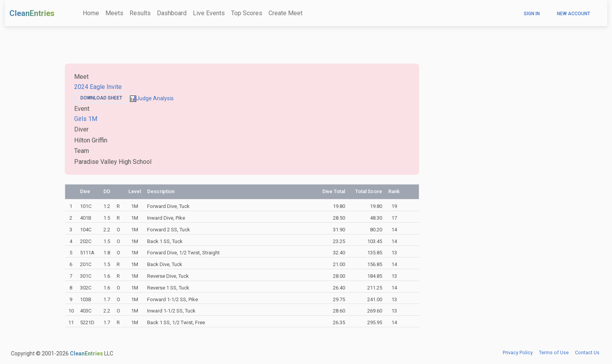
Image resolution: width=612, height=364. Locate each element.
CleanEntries (32, 13)
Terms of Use (554, 353)
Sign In (532, 14)
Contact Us (587, 353)
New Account (574, 14)
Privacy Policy (518, 353)
